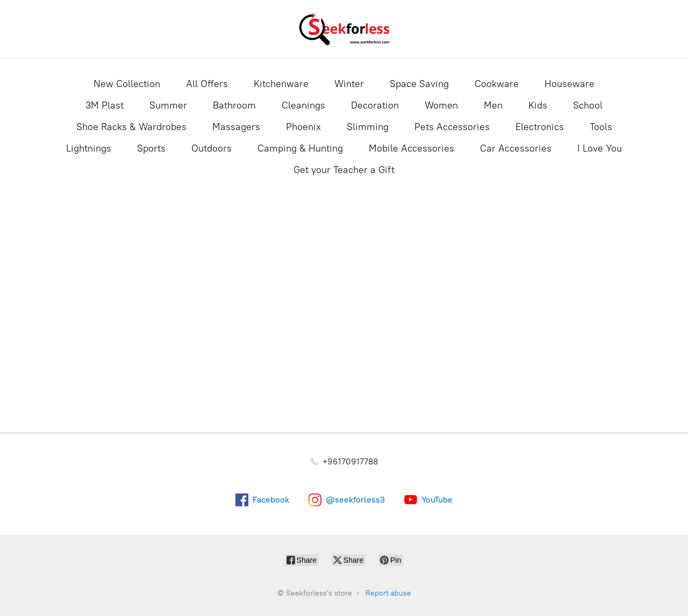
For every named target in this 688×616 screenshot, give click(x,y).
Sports (151, 148)
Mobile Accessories (411, 148)
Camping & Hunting (300, 148)
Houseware (569, 84)
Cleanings (303, 105)
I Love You (600, 148)
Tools (601, 127)
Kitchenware (281, 84)
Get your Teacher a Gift (344, 170)
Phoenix (303, 127)
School (588, 105)
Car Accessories (516, 148)
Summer (168, 105)
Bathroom (234, 105)
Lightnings (89, 148)
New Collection (127, 84)
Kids (538, 105)
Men (493, 105)
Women (441, 105)
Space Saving (419, 84)
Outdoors (212, 148)
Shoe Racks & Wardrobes (131, 127)
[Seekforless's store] (344, 29)
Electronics (540, 127)
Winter (349, 84)
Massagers (236, 127)
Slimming (368, 127)
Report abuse (388, 593)
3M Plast (105, 105)
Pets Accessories (452, 127)
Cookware (497, 84)
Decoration (375, 105)
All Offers (207, 84)
